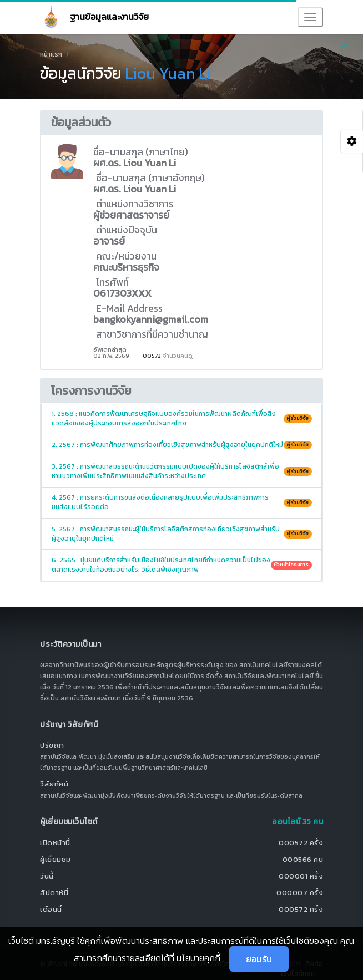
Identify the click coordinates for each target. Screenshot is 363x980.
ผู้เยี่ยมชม (56, 859)
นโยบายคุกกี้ (198, 958)
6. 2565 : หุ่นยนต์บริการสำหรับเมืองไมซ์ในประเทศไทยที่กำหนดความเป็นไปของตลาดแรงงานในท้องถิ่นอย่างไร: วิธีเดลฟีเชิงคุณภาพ (182, 565)
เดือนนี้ (51, 909)
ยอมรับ (259, 959)
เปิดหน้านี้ (55, 843)
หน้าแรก (51, 54)
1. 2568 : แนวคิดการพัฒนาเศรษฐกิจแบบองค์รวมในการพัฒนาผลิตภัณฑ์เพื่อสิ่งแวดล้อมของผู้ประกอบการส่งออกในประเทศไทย (182, 418)
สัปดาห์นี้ (54, 893)
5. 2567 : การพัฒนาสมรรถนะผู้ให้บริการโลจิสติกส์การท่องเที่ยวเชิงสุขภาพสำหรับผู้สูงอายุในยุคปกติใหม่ (182, 534)
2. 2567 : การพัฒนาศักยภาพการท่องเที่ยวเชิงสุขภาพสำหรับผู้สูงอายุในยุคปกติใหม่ (182, 445)
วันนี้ (47, 876)
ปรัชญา (52, 745)
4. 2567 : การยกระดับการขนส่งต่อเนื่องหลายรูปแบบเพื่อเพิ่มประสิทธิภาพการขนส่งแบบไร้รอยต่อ (182, 502)
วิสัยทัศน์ (54, 784)
